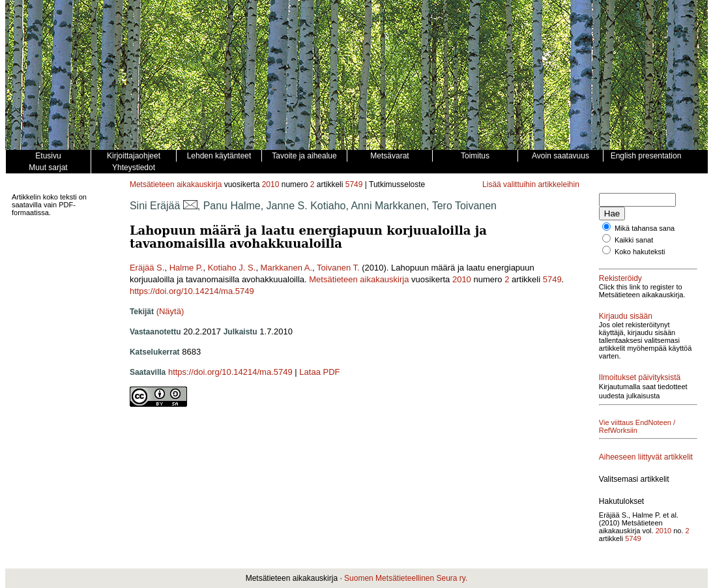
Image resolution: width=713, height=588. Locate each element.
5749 (354, 184)
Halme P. (186, 268)
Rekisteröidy (620, 278)
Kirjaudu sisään (626, 316)
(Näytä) (170, 311)
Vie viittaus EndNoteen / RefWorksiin (637, 426)
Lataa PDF (319, 372)
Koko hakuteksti (640, 252)
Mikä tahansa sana (645, 228)
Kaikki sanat (634, 240)
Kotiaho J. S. (232, 268)
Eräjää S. (147, 268)
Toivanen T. (338, 268)
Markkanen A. (287, 268)
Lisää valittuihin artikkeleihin (531, 184)
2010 (271, 184)
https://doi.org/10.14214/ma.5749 (192, 291)
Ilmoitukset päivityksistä (640, 377)
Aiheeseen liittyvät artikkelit (646, 457)
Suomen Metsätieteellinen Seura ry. (406, 578)
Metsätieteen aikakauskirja (176, 184)
